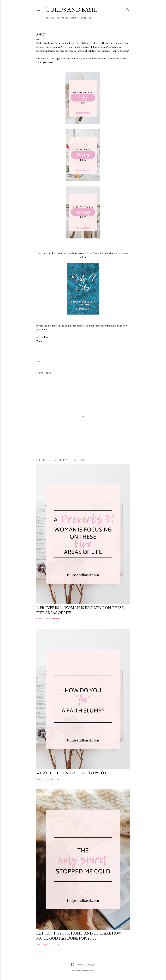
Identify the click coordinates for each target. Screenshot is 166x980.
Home (50, 18)
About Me (62, 18)
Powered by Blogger (83, 965)
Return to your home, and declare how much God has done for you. (79, 936)
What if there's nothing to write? (72, 773)
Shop (74, 18)
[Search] (128, 9)
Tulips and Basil (72, 10)
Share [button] (39, 361)
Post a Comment (52, 619)
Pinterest (86, 18)
